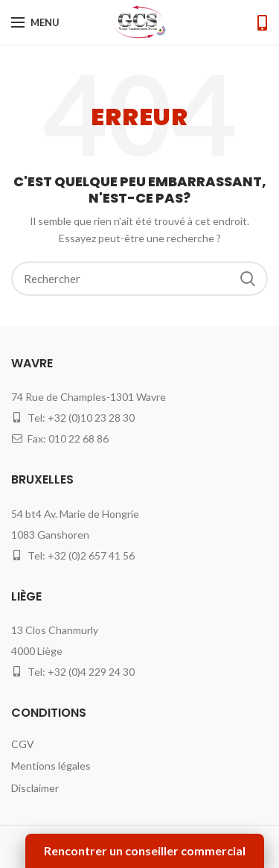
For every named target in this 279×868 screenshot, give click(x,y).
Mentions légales (51, 766)
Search (248, 279)
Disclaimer (35, 788)
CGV (23, 744)
